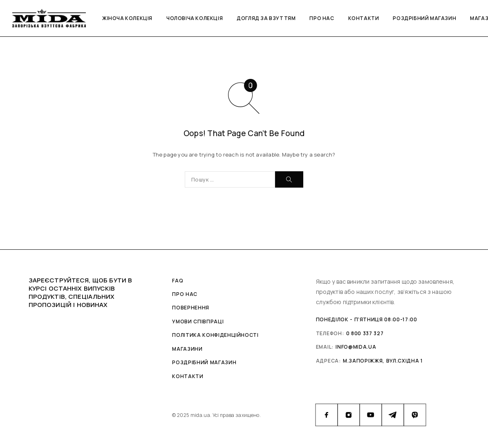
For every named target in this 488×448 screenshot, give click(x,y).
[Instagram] (349, 415)
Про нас (322, 18)
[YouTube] (371, 415)
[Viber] (415, 415)
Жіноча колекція (127, 18)
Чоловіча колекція (195, 18)
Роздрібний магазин (424, 18)
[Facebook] (327, 415)
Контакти (364, 18)
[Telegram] (393, 415)
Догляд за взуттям (266, 18)
